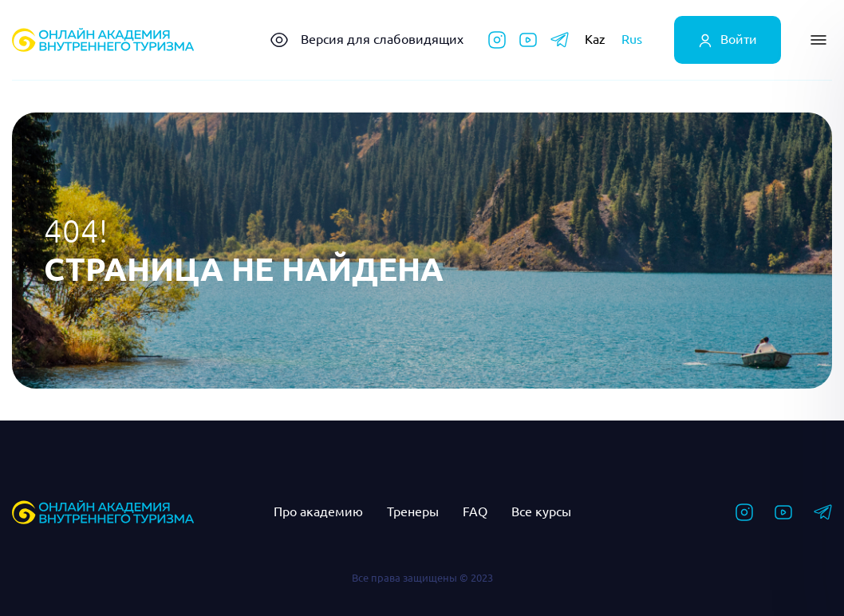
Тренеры (413, 511)
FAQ (475, 511)
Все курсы (541, 511)
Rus (632, 39)
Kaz (595, 39)
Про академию (318, 511)
